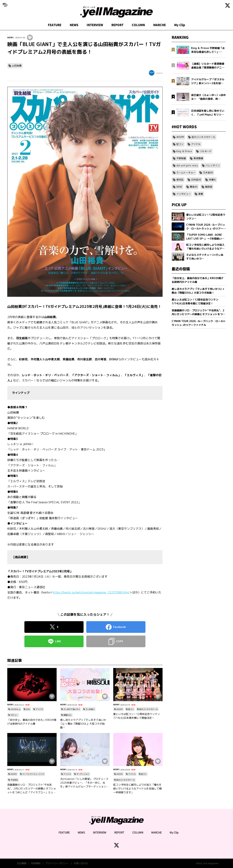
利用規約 (36, 863)
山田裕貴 (17, 66)
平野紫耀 (181, 158)
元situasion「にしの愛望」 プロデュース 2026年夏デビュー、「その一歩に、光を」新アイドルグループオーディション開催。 (84, 783)
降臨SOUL (68, 715)
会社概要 (22, 863)
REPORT (117, 25)
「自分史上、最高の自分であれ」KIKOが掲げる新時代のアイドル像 (32, 722)
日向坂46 (196, 180)
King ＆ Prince (184, 151)
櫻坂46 (194, 187)
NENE (179, 187)
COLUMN (138, 25)
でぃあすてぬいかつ (72, 709)
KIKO (28, 709)
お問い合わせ (81, 863)
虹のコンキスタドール (149, 709)
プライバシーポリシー (57, 863)
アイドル (39, 709)
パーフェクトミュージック (33, 774)
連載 (201, 194)
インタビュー (183, 194)
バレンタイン (213, 165)
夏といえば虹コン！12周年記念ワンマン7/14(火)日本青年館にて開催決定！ (137, 716)
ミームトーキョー (186, 173)
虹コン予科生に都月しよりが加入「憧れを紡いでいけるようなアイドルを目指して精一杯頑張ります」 (137, 788)
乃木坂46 (208, 173)
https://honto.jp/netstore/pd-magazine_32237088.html (91, 592)
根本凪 (180, 180)
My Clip (180, 25)
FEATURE (55, 25)
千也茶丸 (14, 780)
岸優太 (212, 180)
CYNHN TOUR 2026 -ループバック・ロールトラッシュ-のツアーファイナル (199, 323)
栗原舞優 (198, 158)
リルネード (206, 151)
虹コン (131, 709)
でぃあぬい (90, 709)
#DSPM (120, 709)
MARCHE (160, 25)
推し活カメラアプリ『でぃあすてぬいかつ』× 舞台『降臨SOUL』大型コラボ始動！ (83, 724)
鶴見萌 (209, 187)
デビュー (14, 715)
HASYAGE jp (15, 709)
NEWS (74, 25)
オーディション (83, 774)
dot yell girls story (187, 165)
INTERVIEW (95, 25)
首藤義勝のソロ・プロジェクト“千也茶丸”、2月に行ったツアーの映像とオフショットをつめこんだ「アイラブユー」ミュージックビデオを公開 (32, 789)
